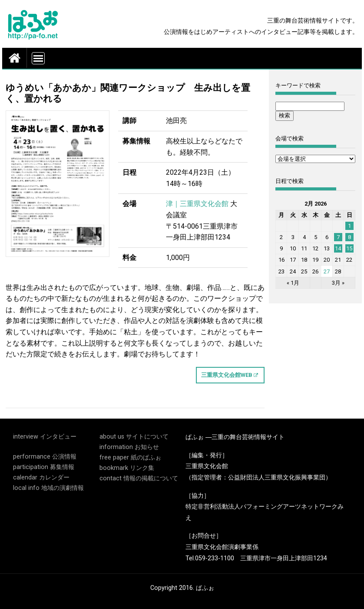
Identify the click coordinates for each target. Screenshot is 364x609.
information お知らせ (129, 447)
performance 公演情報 (45, 457)
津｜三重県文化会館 (197, 204)
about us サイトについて (134, 437)
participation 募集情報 (44, 467)
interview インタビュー (45, 437)
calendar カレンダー (41, 478)
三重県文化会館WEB (227, 375)
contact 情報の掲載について (139, 478)
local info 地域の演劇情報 (48, 488)
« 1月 (293, 283)
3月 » (338, 283)
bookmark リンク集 (127, 468)
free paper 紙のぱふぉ (130, 458)
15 (349, 248)
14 (338, 248)
